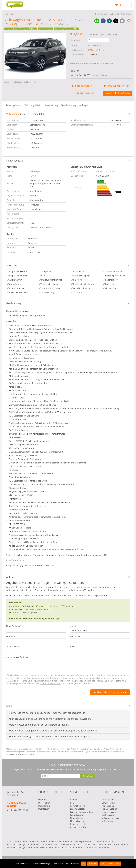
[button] (97, 21)
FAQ (72, 803)
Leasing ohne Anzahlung (82, 812)
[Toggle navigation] (128, 5)
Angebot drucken (81, 86)
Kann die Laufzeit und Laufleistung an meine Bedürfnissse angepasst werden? (50, 719)
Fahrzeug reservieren (116, 86)
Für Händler (44, 803)
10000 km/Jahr (95, 50)
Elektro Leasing (77, 821)
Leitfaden (44, 845)
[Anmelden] (88, 776)
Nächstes (125, 14)
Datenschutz (44, 806)
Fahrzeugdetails (33, 105)
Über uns (43, 800)
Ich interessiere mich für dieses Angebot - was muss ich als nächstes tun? (47, 713)
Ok (83, 864)
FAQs (9, 706)
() (120, 5)
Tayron (33, 176)
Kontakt (74, 800)
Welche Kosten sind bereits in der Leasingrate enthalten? (39, 725)
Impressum (44, 809)
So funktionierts (78, 806)
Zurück (9, 14)
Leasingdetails (14, 105)
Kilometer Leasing (79, 824)
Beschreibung (69, 105)
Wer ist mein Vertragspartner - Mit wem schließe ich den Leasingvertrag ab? (49, 737)
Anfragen (84, 105)
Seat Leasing (108, 815)
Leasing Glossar (78, 809)
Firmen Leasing (77, 818)
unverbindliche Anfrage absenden (110, 692)
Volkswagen (35, 171)
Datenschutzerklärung (110, 864)
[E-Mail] (61, 776)
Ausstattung (51, 105)
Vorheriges (102, 14)
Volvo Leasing (108, 821)
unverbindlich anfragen (117, 93)
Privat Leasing (77, 815)
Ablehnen (93, 864)
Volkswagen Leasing (111, 818)
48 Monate (93, 45)
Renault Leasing (109, 809)
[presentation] (9, 52)
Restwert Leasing (78, 827)
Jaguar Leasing (109, 812)
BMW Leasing (108, 803)
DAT (85, 848)
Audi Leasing (108, 800)
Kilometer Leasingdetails (26, 114)
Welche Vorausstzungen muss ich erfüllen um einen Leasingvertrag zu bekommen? (53, 731)
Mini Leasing (108, 806)
